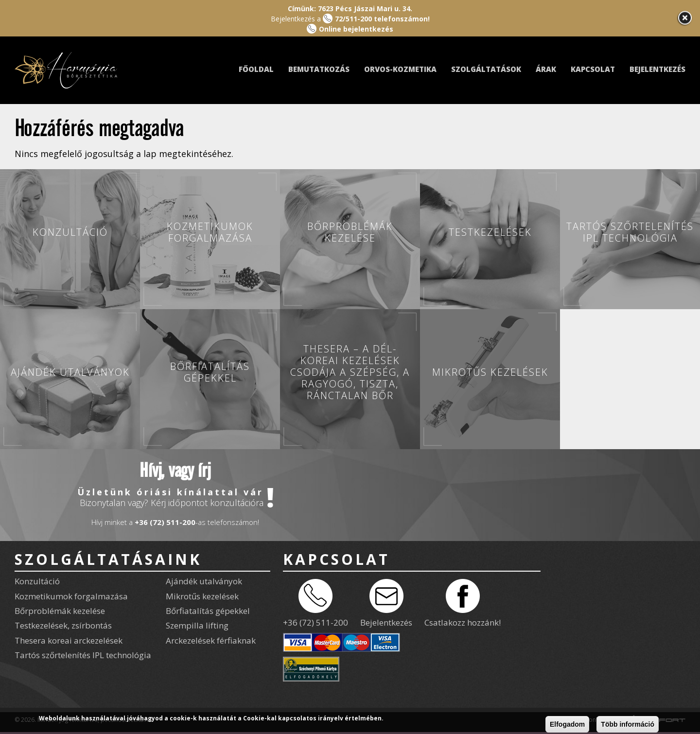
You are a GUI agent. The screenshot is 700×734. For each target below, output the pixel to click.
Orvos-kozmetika (400, 69)
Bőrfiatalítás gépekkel (208, 611)
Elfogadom (567, 724)
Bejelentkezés (657, 69)
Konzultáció (37, 581)
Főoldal (256, 69)
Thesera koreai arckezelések (69, 640)
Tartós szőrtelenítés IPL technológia (83, 655)
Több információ (628, 724)
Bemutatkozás (319, 69)
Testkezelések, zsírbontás (63, 625)
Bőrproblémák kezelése (60, 611)
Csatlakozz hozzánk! (463, 622)
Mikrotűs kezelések (202, 596)
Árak (546, 69)
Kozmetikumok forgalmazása (71, 596)
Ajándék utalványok (204, 581)
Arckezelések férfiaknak (211, 640)
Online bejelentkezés (356, 29)
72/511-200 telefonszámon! (382, 19)
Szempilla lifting (197, 625)
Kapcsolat (593, 69)
